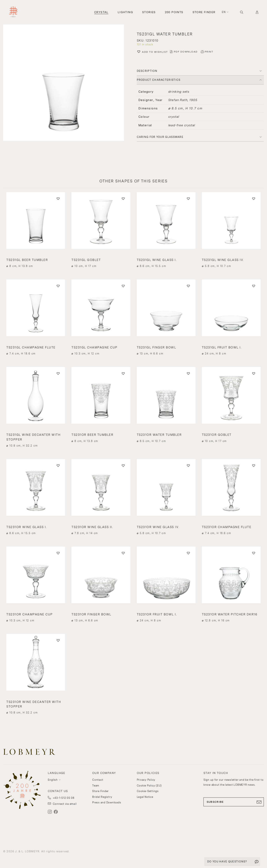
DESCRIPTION (147, 71)
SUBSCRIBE (234, 802)
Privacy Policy (146, 780)
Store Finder (204, 12)
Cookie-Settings (148, 791)
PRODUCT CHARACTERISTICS (159, 80)
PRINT (209, 52)
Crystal (101, 12)
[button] (152, 52)
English (53, 780)
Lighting (125, 12)
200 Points (174, 12)
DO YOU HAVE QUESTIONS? (227, 862)
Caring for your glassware (160, 137)
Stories (149, 12)
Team (96, 786)
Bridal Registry (102, 797)
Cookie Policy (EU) (149, 786)
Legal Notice (145, 797)
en (224, 12)
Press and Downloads (107, 802)
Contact (98, 780)
